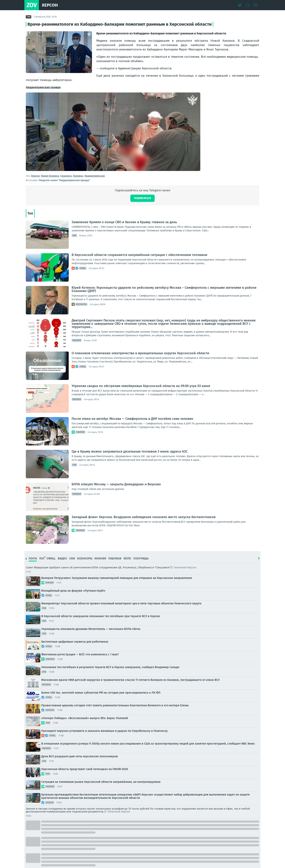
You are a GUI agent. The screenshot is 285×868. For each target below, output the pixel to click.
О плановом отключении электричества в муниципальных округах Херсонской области (140, 353)
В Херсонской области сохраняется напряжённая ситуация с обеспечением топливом (139, 255)
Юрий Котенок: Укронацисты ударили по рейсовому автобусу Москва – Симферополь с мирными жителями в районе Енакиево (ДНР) (164, 289)
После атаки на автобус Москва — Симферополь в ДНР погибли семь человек (132, 419)
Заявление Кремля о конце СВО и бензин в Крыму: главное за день (124, 222)
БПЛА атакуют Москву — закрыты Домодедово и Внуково (116, 484)
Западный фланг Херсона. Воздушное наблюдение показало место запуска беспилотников (144, 517)
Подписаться (142, 198)
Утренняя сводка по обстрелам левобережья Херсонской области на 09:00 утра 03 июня (141, 386)
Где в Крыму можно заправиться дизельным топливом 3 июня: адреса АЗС (130, 451)
